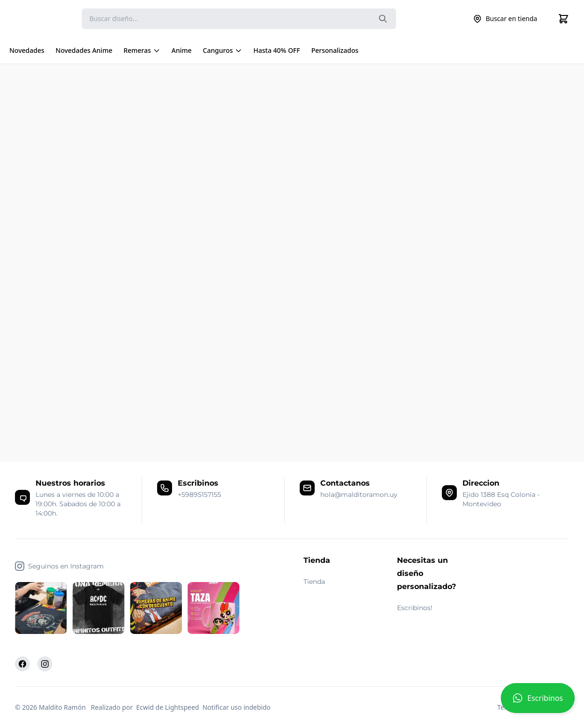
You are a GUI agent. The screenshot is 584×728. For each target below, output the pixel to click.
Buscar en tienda (505, 19)
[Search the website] (383, 19)
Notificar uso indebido (237, 707)
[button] (538, 702)
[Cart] (563, 19)
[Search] (239, 19)
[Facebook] (22, 664)
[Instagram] (45, 664)
